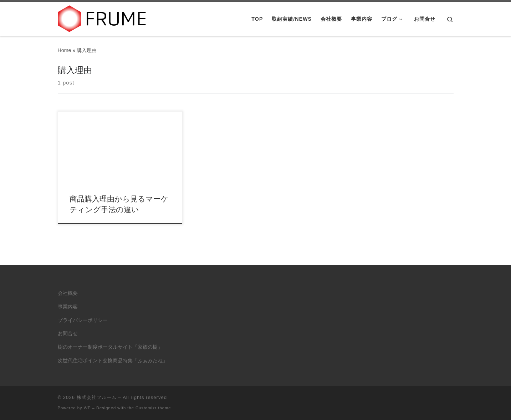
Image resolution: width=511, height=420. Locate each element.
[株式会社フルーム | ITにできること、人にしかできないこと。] (102, 18)
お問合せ (68, 334)
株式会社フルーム (97, 397)
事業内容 (68, 307)
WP (87, 408)
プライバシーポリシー (83, 320)
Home (65, 50)
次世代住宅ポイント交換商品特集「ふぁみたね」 (113, 361)
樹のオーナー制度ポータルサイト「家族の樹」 (110, 347)
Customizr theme (153, 408)
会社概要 (68, 293)
